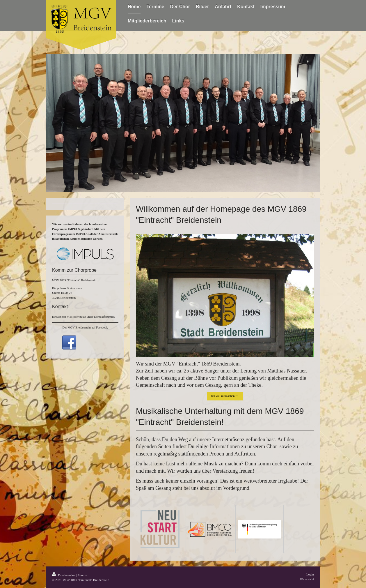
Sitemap (83, 575)
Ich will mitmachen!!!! (225, 396)
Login (310, 574)
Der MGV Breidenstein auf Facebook (85, 327)
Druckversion (64, 575)
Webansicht (307, 579)
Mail (70, 317)
